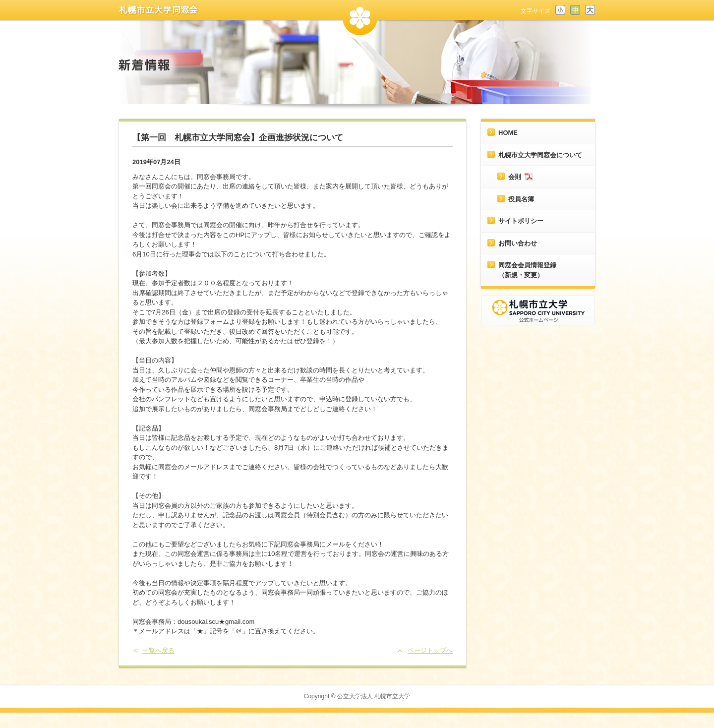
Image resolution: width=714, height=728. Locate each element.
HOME (508, 133)
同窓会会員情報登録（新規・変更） (527, 270)
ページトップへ (430, 650)
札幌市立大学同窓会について (540, 155)
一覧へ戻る (158, 650)
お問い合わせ (518, 243)
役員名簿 (521, 199)
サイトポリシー (521, 221)
